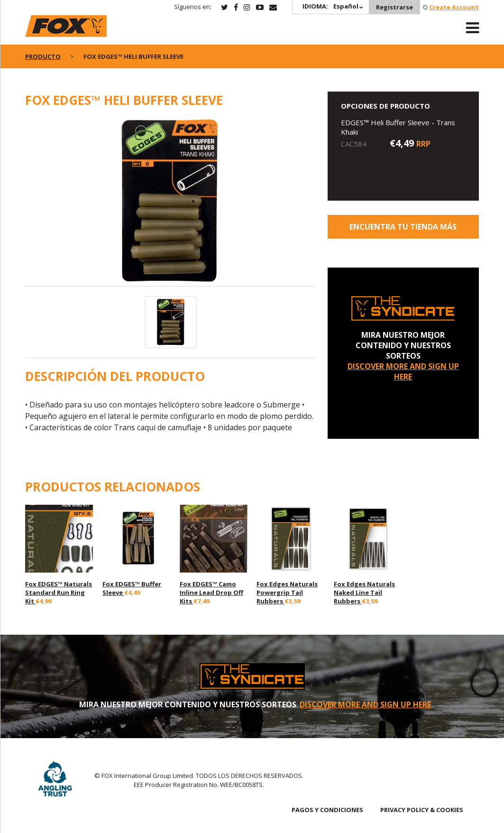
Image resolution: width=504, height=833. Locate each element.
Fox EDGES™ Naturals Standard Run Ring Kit (59, 592)
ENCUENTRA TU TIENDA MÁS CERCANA (403, 230)
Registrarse (394, 7)
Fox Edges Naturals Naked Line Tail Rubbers (364, 592)
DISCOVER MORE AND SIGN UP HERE (403, 371)
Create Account (454, 7)
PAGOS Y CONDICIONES (327, 810)
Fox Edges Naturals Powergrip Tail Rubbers (287, 592)
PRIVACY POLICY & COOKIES (422, 810)
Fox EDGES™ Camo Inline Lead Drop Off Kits (211, 592)
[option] (171, 202)
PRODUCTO (43, 56)
